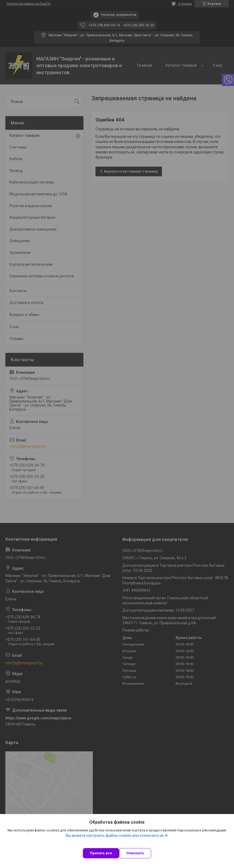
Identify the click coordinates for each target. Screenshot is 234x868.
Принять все (101, 853)
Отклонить (135, 853)
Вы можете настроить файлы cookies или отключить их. (115, 835)
